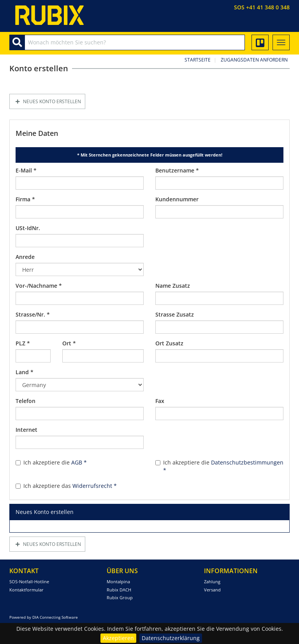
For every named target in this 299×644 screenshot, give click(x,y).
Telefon (26, 401)
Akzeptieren (118, 638)
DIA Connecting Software (55, 617)
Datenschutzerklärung (171, 638)
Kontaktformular (26, 590)
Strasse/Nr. (33, 314)
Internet (26, 430)
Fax (160, 401)
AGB (79, 462)
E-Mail (26, 170)
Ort (69, 343)
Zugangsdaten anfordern (254, 60)
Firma (25, 199)
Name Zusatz (173, 286)
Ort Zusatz (169, 343)
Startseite (198, 60)
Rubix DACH (119, 590)
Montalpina (118, 582)
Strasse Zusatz (175, 314)
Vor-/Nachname (39, 286)
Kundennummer (177, 199)
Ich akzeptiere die (51, 462)
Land (25, 372)
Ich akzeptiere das (66, 486)
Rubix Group (120, 597)
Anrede (25, 257)
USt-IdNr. (28, 228)
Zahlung (212, 582)
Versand (212, 590)
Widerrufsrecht (95, 486)
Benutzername (177, 170)
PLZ (23, 343)
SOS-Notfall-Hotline (29, 582)
